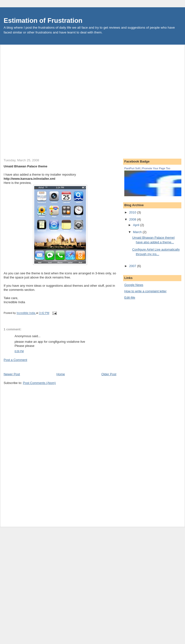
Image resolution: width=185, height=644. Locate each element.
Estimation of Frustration (43, 20)
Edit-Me (130, 298)
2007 (133, 266)
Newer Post (12, 374)
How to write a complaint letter (145, 291)
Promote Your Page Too (156, 168)
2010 (133, 212)
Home (61, 374)
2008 (133, 219)
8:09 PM (19, 351)
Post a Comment (15, 360)
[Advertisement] (54, 99)
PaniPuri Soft (132, 168)
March (138, 232)
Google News (134, 285)
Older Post (109, 374)
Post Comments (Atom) (39, 383)
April (137, 225)
